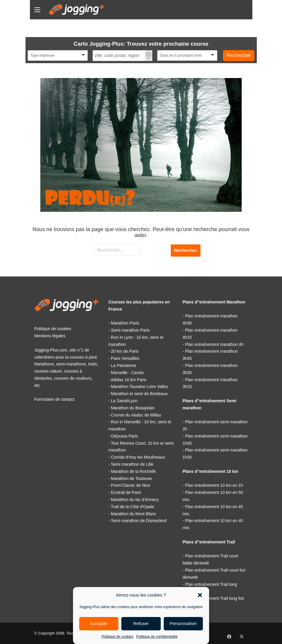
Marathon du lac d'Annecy (135, 500)
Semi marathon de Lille (132, 464)
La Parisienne (124, 365)
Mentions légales (50, 336)
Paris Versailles (125, 358)
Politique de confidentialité (157, 637)
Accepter (99, 623)
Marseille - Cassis (127, 373)
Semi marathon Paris (130, 330)
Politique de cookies (117, 637)
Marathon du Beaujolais (133, 408)
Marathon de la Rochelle (133, 471)
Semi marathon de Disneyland (139, 521)
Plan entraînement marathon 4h (214, 344)
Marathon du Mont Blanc (134, 514)
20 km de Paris (125, 351)
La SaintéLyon (124, 401)
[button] (200, 595)
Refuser (141, 623)
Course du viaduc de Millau (136, 415)
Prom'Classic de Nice (131, 485)
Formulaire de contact (54, 399)
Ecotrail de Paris (126, 492)
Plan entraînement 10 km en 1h (214, 485)
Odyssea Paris (124, 436)
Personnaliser (183, 623)
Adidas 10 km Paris (129, 380)
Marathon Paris (125, 323)
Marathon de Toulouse (131, 478)
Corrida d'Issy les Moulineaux (138, 457)
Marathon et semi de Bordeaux (139, 394)
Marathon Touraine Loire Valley (140, 387)
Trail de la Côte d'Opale (133, 507)
